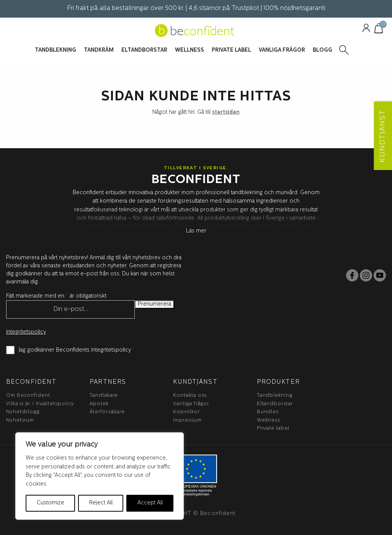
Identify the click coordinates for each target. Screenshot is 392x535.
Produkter (278, 382)
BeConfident (31, 382)
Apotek (99, 404)
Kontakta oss (190, 395)
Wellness (269, 420)
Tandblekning (275, 395)
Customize (51, 503)
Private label (273, 428)
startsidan (226, 112)
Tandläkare (104, 395)
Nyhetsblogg (23, 412)
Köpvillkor (186, 412)
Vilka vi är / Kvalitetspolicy (40, 404)
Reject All (101, 503)
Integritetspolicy (26, 332)
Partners (108, 382)
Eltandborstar (275, 404)
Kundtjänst (195, 382)
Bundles (268, 412)
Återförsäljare (107, 412)
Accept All (150, 503)
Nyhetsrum (20, 420)
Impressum (187, 420)
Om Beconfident (28, 395)
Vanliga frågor (191, 404)
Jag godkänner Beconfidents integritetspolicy (77, 350)
